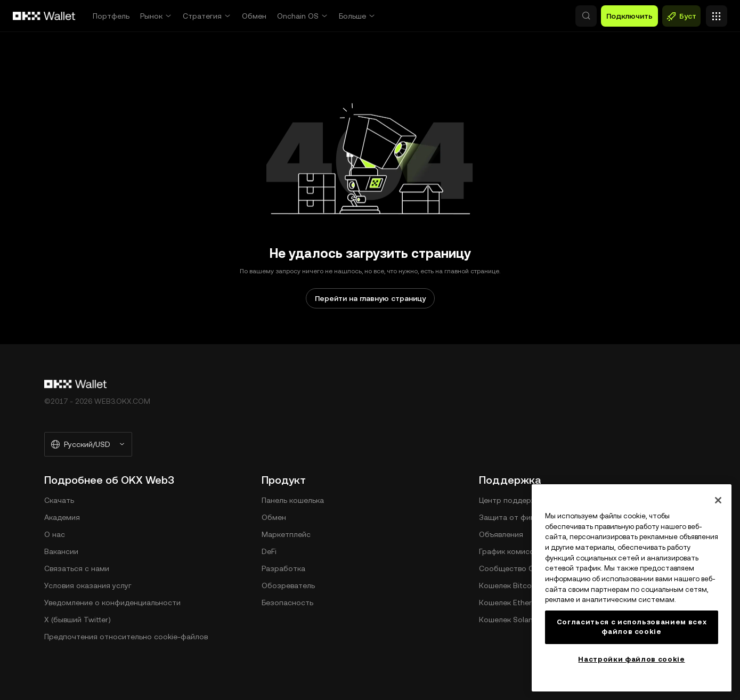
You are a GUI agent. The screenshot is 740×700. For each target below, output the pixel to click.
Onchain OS (298, 16)
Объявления (501, 534)
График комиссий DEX (519, 551)
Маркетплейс (286, 534)
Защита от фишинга (516, 517)
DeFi (269, 551)
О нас (55, 534)
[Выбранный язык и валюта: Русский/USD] (88, 444)
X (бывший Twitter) (78, 620)
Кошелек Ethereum (513, 603)
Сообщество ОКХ (511, 568)
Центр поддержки (512, 500)
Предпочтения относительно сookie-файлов (126, 637)
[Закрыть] (718, 500)
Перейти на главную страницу (370, 298)
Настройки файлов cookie (631, 659)
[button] (540, 16)
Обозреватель (288, 585)
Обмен (254, 16)
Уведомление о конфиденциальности (112, 603)
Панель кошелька (293, 500)
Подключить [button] (629, 16)
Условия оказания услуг (88, 585)
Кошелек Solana (508, 620)
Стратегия (202, 16)
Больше (352, 16)
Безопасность (287, 603)
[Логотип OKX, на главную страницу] (44, 16)
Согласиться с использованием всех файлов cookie (632, 627)
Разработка (283, 568)
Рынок (151, 16)
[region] (632, 588)
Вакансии (61, 551)
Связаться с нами (77, 568)
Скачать (59, 500)
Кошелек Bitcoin (508, 585)
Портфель (111, 16)
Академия (62, 517)
